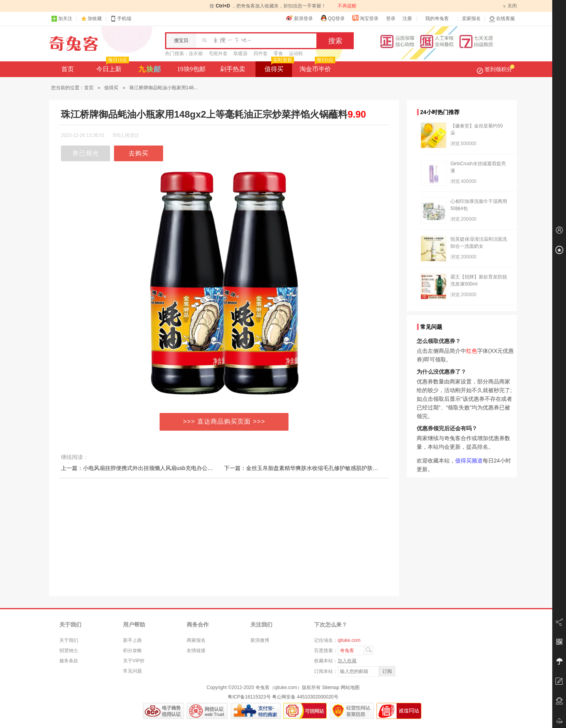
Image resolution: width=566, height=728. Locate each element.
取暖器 (241, 53)
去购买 (139, 153)
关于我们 (69, 640)
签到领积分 (496, 69)
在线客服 (502, 19)
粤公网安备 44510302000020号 (305, 697)
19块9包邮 (191, 69)
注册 (407, 18)
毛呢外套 (218, 53)
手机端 (121, 19)
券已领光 (86, 153)
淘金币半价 (317, 67)
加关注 (62, 19)
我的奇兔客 (437, 18)
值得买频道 (469, 461)
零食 (278, 53)
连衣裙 (196, 53)
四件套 (261, 53)
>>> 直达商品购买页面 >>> (224, 421)
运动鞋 (296, 53)
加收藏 (95, 18)
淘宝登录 (365, 18)
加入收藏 (347, 661)
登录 (391, 18)
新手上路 (132, 640)
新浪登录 (300, 18)
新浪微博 (260, 640)
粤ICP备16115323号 (249, 697)
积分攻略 (132, 651)
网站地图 (350, 687)
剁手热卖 (233, 69)
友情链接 (196, 651)
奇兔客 (74, 44)
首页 (68, 69)
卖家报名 (471, 18)
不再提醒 (347, 6)
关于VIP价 (134, 661)
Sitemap (331, 687)
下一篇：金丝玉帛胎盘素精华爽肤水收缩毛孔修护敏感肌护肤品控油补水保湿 (318, 468)
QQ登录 (332, 18)
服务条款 (69, 661)
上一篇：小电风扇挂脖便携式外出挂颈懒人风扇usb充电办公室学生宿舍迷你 (153, 468)
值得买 (278, 67)
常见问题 (132, 671)
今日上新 (112, 67)
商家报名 (196, 640)
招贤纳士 (69, 651)
